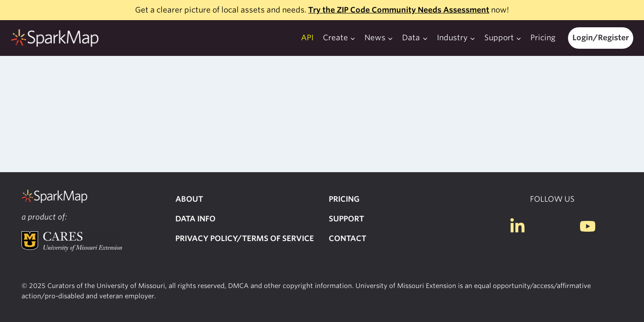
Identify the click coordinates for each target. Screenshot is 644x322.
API (307, 38)
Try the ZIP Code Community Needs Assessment (399, 10)
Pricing (543, 38)
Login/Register (601, 38)
